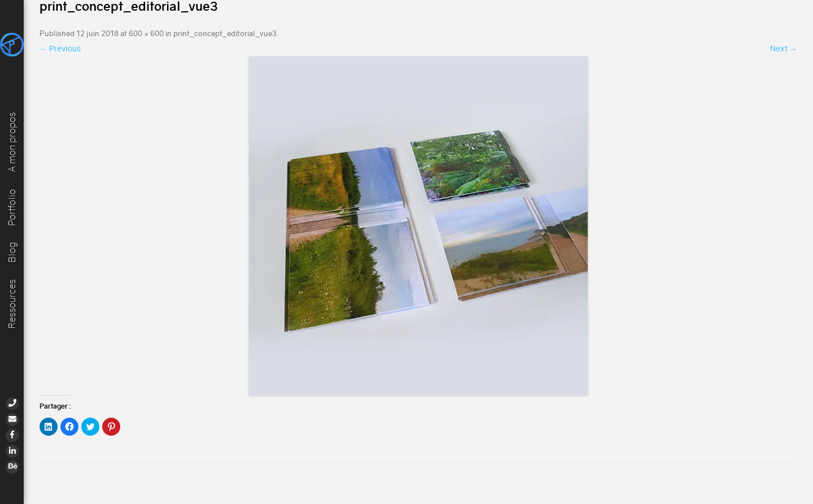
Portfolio (12, 207)
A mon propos (12, 141)
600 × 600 (146, 34)
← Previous (60, 49)
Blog (12, 252)
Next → (784, 49)
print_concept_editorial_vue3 (225, 34)
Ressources (12, 304)
